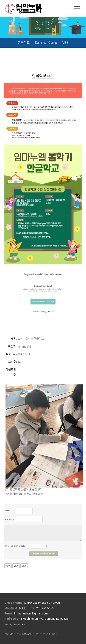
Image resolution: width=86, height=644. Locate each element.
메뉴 (77, 9)
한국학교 (24, 43)
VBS (65, 43)
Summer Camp (46, 43)
